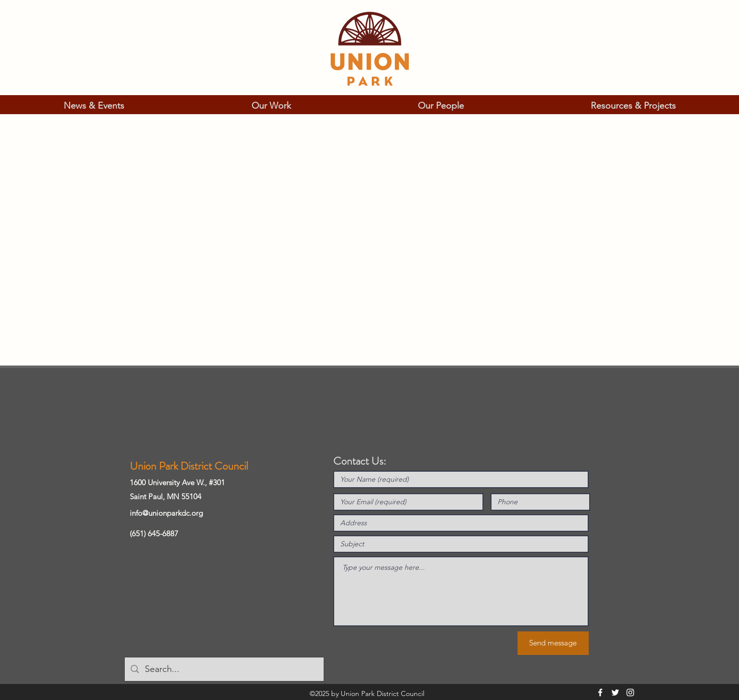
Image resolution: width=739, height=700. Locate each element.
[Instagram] (630, 692)
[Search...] (224, 669)
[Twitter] (615, 692)
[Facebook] (600, 692)
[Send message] (553, 643)
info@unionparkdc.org (166, 513)
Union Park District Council (189, 466)
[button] (94, 106)
